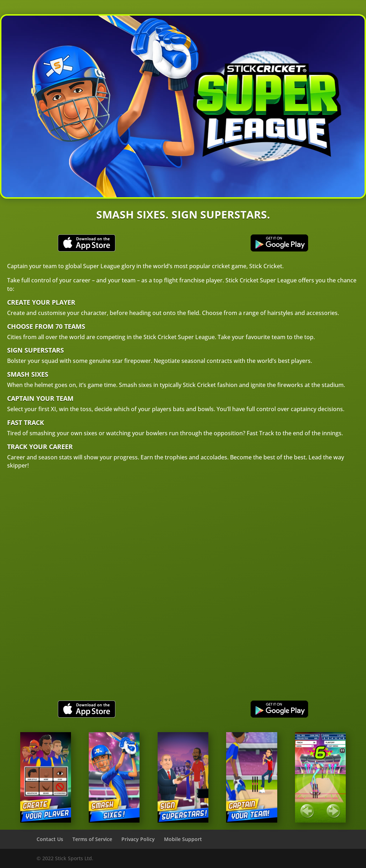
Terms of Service (92, 839)
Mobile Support (183, 839)
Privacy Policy (138, 839)
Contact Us (50, 839)
